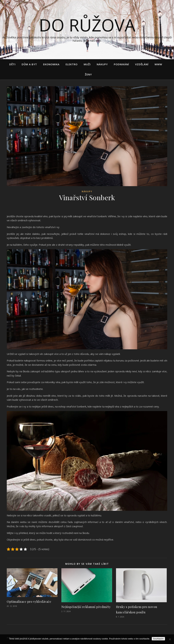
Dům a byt (29, 64)
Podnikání (121, 64)
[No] (170, 639)
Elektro (72, 64)
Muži (87, 64)
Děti (12, 64)
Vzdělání (142, 64)
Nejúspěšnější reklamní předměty (86, 607)
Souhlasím (158, 639)
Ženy (88, 74)
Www (158, 64)
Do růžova (87, 25)
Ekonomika (51, 64)
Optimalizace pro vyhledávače (29, 602)
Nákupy (102, 64)
